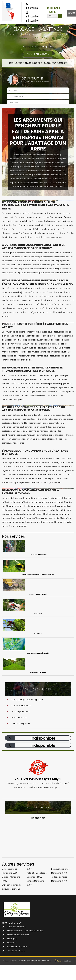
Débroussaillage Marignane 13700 (10, 871)
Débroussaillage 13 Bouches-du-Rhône (25, 931)
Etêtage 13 (12, 943)
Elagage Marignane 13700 (11, 879)
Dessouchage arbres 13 (18, 935)
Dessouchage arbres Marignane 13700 (61, 871)
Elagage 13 (12, 939)
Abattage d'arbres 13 (17, 927)
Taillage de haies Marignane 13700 (59, 879)
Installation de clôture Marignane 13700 (37, 875)
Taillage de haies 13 (16, 951)
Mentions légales (43, 961)
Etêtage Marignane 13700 (35, 883)
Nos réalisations (38, 54)
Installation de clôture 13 (18, 947)
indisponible (32, 6)
